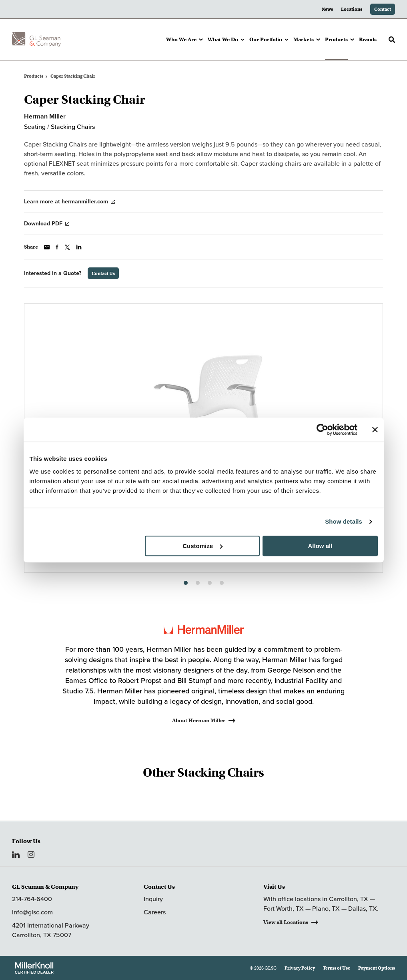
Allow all (320, 546)
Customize (202, 546)
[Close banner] (375, 430)
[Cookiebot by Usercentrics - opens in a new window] (322, 430)
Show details (344, 521)
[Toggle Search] (392, 40)
